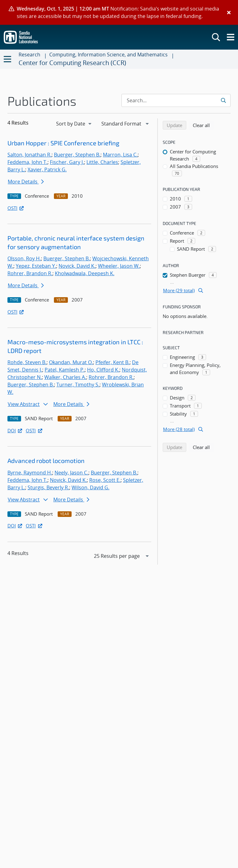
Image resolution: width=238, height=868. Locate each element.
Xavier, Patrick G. (47, 170)
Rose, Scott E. (105, 480)
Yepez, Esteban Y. (36, 266)
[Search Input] (176, 100)
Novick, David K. (77, 266)
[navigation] (74, 124)
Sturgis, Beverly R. (48, 487)
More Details (26, 182)
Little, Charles (102, 162)
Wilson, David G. (90, 487)
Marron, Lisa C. (120, 155)
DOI (15, 430)
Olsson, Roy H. (24, 258)
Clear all (203, 125)
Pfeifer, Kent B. (112, 362)
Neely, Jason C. (71, 473)
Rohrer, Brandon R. (30, 273)
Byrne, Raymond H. (30, 473)
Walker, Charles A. (65, 377)
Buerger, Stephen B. (77, 155)
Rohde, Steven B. (27, 362)
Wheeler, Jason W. (119, 266)
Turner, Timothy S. (78, 385)
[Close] (229, 12)
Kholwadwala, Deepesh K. (85, 273)
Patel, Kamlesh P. (65, 370)
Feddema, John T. (27, 162)
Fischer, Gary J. (67, 162)
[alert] (119, 12)
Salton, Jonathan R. (29, 155)
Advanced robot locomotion (46, 460)
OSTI (16, 208)
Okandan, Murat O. (71, 362)
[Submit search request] (224, 100)
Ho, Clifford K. (103, 370)
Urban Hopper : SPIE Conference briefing (63, 143)
